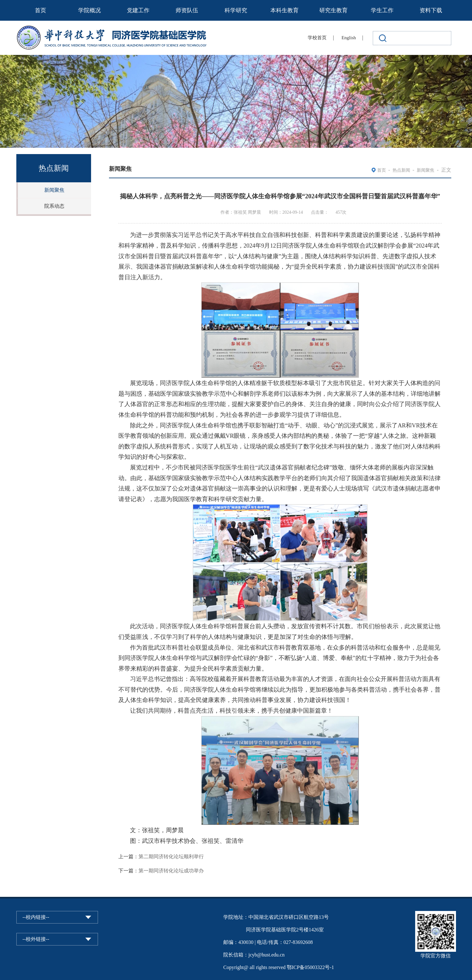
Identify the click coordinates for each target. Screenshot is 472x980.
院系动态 (54, 206)
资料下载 (431, 10)
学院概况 (90, 10)
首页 (41, 10)
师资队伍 (187, 10)
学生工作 (382, 10)
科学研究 (236, 10)
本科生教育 (285, 10)
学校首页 (317, 38)
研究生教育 (334, 10)
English (349, 38)
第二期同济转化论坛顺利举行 (171, 857)
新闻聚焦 (54, 190)
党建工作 (138, 10)
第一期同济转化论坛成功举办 (171, 871)
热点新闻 (401, 170)
